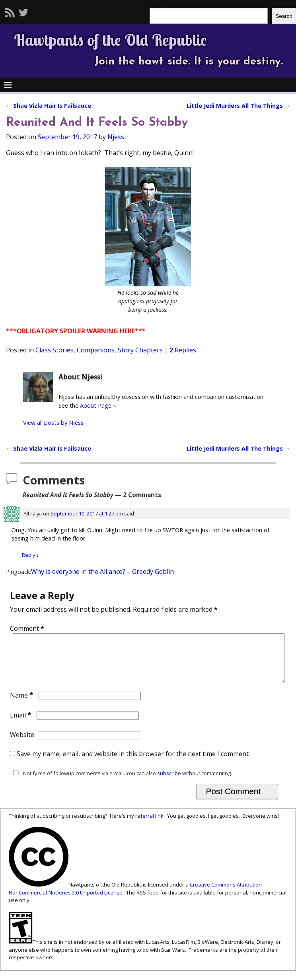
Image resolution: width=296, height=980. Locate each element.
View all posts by (54, 423)
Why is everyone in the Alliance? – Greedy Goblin (102, 572)
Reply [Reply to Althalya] (30, 555)
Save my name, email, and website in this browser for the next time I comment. (133, 763)
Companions (96, 350)
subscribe (169, 783)
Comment (28, 628)
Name (22, 705)
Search (284, 16)
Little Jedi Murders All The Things (238, 106)
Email (21, 725)
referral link (149, 825)
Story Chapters (140, 350)
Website (22, 744)
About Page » (98, 405)
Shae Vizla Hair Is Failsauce (49, 106)
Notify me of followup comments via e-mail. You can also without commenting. (121, 783)
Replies (183, 350)
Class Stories (55, 350)
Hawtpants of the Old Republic (110, 40)
